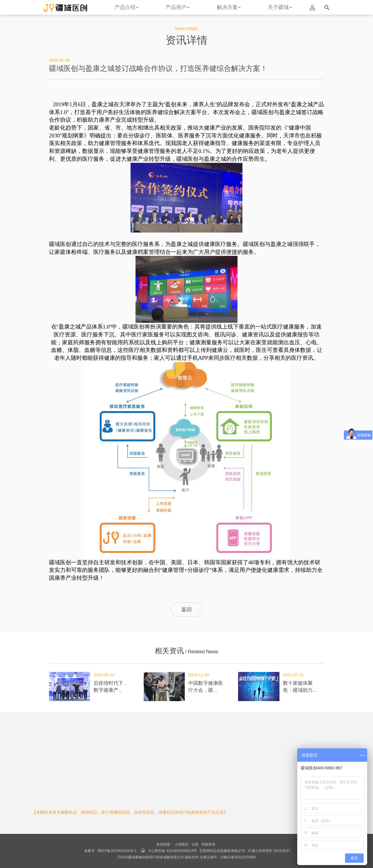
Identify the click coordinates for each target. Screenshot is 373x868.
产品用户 (177, 7)
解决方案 (229, 7)
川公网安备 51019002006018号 (172, 851)
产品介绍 (126, 7)
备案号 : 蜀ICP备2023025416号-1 (110, 851)
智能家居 (208, 844)
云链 (195, 844)
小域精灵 (182, 844)
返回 (186, 609)
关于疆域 (280, 7)
